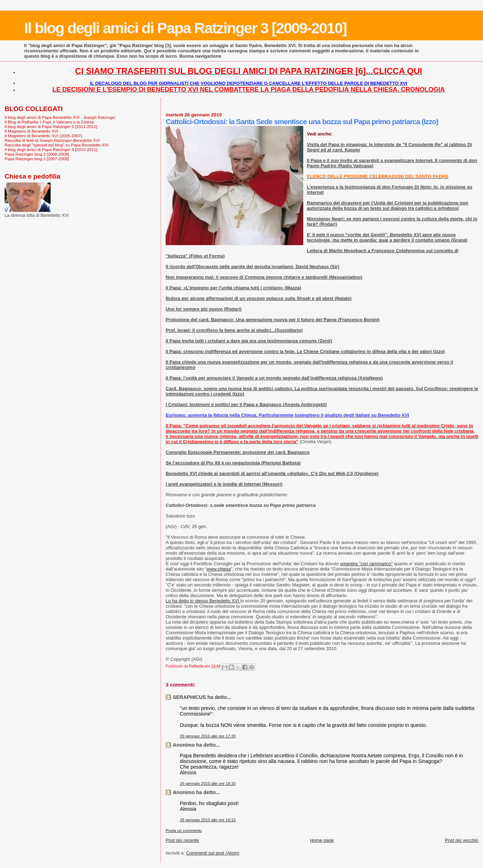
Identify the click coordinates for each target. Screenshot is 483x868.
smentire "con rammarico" (366, 564)
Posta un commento (184, 831)
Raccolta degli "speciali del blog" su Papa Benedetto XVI (57, 145)
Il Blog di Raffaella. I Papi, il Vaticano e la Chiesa (49, 122)
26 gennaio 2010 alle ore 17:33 (208, 736)
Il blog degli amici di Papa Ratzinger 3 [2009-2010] (185, 28)
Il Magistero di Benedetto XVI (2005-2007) (43, 136)
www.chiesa (219, 569)
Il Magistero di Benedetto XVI (31, 131)
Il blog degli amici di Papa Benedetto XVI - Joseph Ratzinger (60, 117)
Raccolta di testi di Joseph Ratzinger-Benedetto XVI (52, 140)
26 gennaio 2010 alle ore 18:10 (208, 783)
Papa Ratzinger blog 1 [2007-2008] (37, 159)
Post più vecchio (462, 840)
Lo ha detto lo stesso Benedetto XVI (203, 601)
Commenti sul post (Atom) (213, 853)
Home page (322, 840)
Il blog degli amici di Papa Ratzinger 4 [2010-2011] (51, 149)
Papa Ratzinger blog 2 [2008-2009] (37, 154)
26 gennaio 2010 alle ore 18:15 (208, 820)
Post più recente (182, 840)
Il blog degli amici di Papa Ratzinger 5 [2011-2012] (51, 126)
